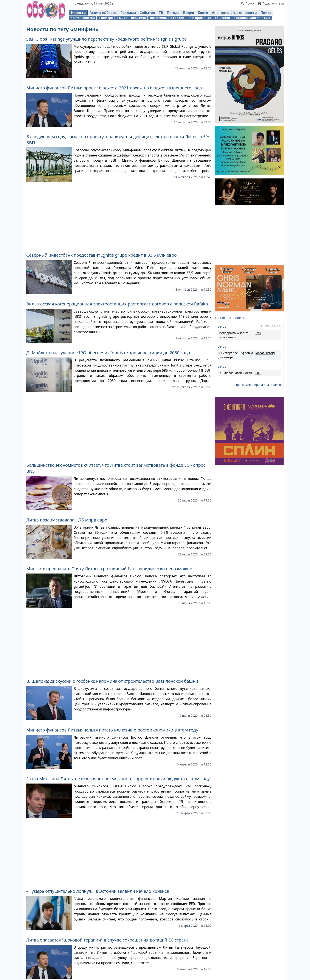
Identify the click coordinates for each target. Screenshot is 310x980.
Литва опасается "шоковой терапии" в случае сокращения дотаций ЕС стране (108, 940)
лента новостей (87, 19)
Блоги (207, 14)
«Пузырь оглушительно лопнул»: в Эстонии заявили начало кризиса (98, 891)
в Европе (181, 19)
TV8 (258, 333)
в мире (126, 19)
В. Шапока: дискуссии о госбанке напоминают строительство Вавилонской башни (112, 681)
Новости (82, 14)
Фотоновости (249, 14)
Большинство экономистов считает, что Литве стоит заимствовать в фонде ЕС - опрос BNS (116, 468)
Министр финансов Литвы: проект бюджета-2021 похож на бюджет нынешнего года (114, 88)
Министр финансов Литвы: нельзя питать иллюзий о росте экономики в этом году (112, 730)
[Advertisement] (119, 215)
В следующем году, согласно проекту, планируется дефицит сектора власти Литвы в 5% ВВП (118, 140)
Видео (192, 14)
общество (226, 19)
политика (142, 19)
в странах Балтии (251, 19)
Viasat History (265, 353)
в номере (109, 19)
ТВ (165, 14)
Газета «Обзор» (107, 14)
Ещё (271, 19)
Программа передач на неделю (258, 385)
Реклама (132, 14)
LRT (258, 373)
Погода (177, 14)
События (151, 14)
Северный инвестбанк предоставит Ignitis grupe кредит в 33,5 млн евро (102, 255)
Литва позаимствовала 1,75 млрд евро (67, 520)
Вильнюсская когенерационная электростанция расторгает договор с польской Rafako (117, 304)
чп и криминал (203, 19)
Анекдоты (225, 14)
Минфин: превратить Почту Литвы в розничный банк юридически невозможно (109, 569)
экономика (162, 19)
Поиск (270, 14)
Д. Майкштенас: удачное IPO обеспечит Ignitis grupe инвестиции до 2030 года (108, 353)
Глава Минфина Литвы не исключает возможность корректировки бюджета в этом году (118, 779)
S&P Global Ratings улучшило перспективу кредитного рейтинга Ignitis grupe (106, 39)
